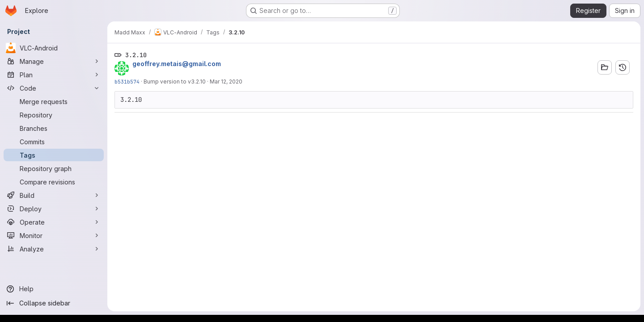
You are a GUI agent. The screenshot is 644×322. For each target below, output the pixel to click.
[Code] (54, 88)
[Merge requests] (54, 101)
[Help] (54, 289)
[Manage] (54, 61)
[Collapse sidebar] (54, 303)
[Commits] (54, 142)
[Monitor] (54, 235)
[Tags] (54, 155)
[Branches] (54, 128)
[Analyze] (54, 249)
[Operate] (54, 222)
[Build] (54, 195)
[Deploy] (54, 209)
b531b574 (127, 82)
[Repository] (54, 115)
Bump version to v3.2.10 (175, 82)
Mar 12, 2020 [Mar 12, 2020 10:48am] (226, 82)
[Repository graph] (54, 168)
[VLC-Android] (54, 48)
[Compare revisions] (54, 182)
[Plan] (54, 75)
